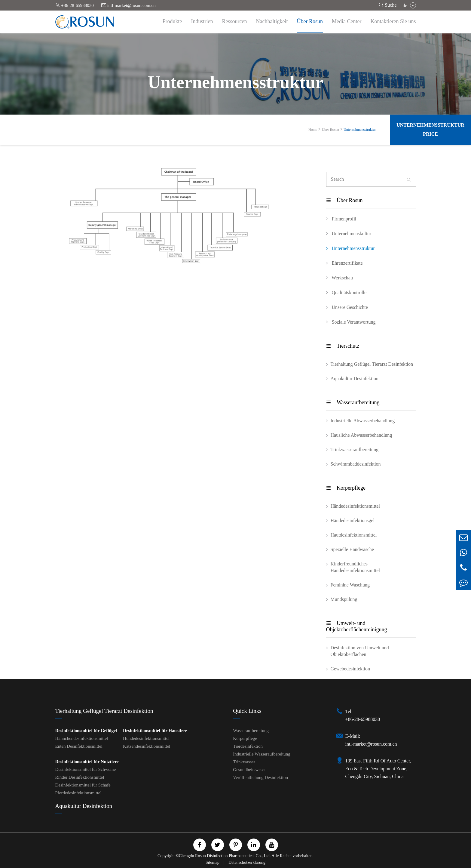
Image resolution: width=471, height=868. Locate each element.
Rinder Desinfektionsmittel (80, 777)
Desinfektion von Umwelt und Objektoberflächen (360, 651)
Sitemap (213, 862)
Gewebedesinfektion (350, 669)
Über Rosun (310, 21)
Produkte (172, 21)
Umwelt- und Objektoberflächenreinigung (357, 626)
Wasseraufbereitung (353, 402)
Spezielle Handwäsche (352, 549)
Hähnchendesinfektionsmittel (82, 738)
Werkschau (339, 278)
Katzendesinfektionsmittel (147, 746)
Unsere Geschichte (347, 307)
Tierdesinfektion (248, 746)
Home (313, 130)
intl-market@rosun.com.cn (128, 5)
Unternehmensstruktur (360, 130)
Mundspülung (344, 599)
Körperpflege (346, 488)
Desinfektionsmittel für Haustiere (155, 731)
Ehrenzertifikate (344, 263)
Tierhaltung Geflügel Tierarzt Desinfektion (372, 364)
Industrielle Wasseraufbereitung (262, 754)
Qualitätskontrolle (346, 292)
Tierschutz (343, 346)
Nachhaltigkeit (272, 21)
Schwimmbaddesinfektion (356, 464)
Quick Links (247, 711)
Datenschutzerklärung (247, 862)
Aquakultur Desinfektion (355, 379)
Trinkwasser (244, 762)
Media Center (347, 21)
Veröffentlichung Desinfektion (260, 777)
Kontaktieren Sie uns (393, 21)
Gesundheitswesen (250, 770)
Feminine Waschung (350, 585)
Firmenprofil (341, 219)
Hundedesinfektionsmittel (146, 738)
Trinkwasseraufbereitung (355, 449)
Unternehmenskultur (349, 233)
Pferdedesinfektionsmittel (78, 793)
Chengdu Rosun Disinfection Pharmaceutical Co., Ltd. (225, 856)
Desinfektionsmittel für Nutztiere (87, 762)
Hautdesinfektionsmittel (354, 535)
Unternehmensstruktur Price (430, 129)
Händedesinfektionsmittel (355, 506)
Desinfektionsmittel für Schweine (86, 769)
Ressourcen (235, 21)
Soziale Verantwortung (351, 322)
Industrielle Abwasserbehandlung (363, 421)
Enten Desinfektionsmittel (79, 746)
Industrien (202, 21)
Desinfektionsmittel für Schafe (83, 785)
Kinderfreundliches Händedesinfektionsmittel (355, 567)
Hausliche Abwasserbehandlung (361, 435)
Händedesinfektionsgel (353, 520)
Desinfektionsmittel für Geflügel (86, 731)
